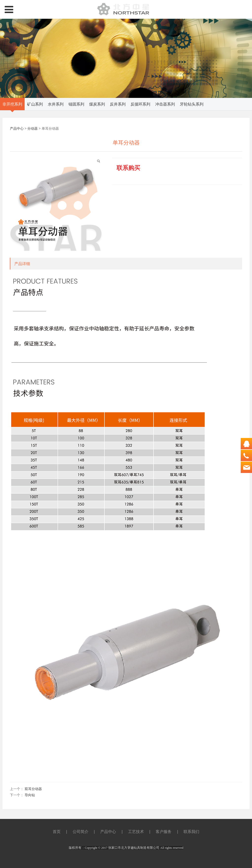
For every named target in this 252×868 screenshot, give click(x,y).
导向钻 (30, 795)
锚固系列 (76, 104)
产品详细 (22, 264)
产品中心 (17, 128)
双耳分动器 (33, 789)
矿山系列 (35, 104)
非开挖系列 (12, 104)
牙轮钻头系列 (192, 104)
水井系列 (56, 104)
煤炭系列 (97, 104)
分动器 (33, 128)
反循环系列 (140, 104)
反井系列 (118, 104)
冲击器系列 (165, 104)
